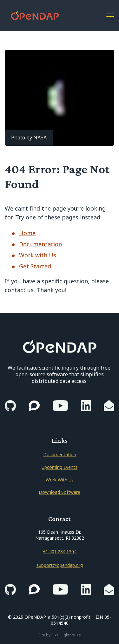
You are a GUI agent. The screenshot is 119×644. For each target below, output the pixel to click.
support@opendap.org (60, 565)
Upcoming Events (60, 467)
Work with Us (38, 255)
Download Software (60, 492)
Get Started (35, 266)
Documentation (40, 244)
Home (27, 233)
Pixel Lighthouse (66, 635)
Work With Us (60, 480)
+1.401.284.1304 (60, 552)
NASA (40, 138)
